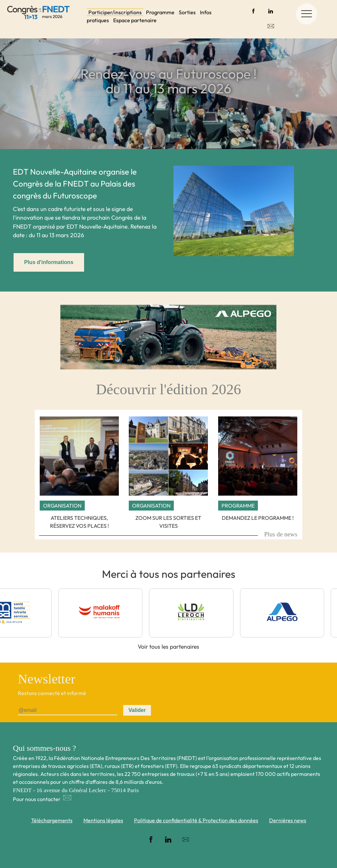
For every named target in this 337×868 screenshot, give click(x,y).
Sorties (187, 12)
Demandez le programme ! (258, 518)
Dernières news (288, 820)
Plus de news (281, 534)
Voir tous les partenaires (168, 647)
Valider (137, 710)
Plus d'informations (49, 262)
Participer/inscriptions (115, 12)
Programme (160, 12)
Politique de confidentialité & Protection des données (196, 820)
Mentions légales (103, 820)
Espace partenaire (135, 20)
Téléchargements (52, 820)
